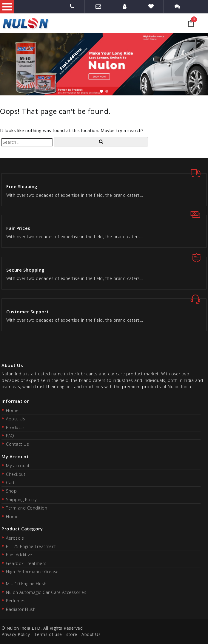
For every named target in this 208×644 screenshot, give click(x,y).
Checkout (16, 474)
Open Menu (7, 7)
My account (18, 466)
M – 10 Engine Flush (26, 584)
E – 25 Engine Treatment (31, 546)
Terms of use (48, 634)
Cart (10, 483)
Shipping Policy (21, 500)
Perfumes (16, 601)
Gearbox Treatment (26, 563)
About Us (16, 419)
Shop (11, 491)
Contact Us (17, 444)
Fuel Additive (19, 555)
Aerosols (15, 538)
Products (15, 427)
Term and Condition (27, 508)
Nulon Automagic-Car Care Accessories (46, 592)
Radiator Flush (21, 609)
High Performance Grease (32, 572)
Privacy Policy (16, 634)
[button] (101, 91)
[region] (104, 64)
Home (12, 410)
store (72, 634)
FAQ (10, 436)
